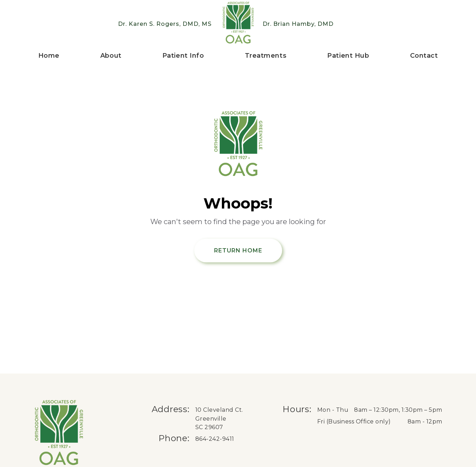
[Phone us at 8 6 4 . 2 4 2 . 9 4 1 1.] (231, 439)
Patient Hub (348, 56)
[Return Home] (238, 145)
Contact (424, 56)
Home (49, 56)
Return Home (238, 250)
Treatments (266, 56)
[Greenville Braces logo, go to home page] (238, 24)
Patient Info (183, 56)
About (111, 56)
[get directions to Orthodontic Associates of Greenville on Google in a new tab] (231, 419)
